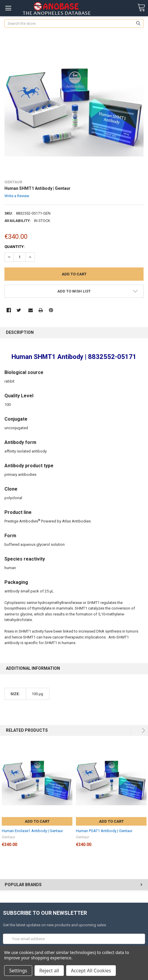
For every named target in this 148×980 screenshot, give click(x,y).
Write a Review (17, 196)
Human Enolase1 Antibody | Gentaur (32, 831)
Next (143, 730)
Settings (18, 971)
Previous (132, 730)
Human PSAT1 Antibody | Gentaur (104, 831)
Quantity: (15, 247)
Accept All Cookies (91, 971)
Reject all (49, 971)
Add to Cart (37, 821)
